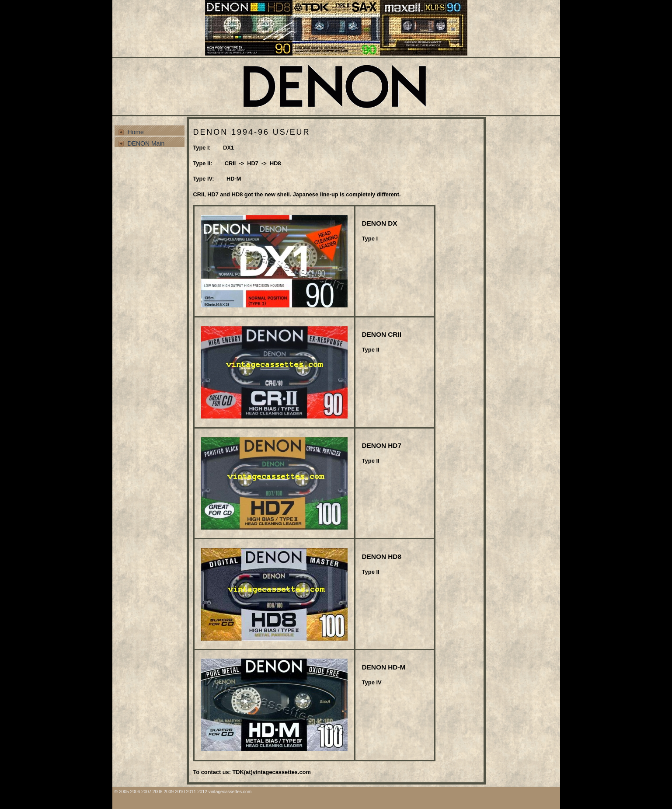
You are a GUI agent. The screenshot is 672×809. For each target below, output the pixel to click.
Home (136, 132)
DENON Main (146, 143)
